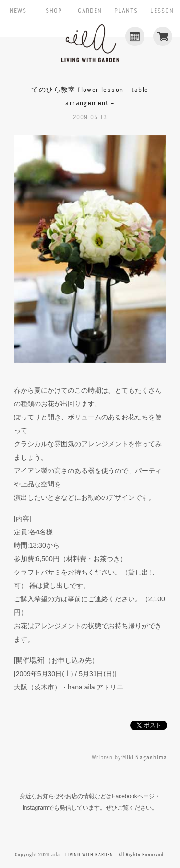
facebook (50, 833)
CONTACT (130, 833)
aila (90, 43)
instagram (90, 833)
